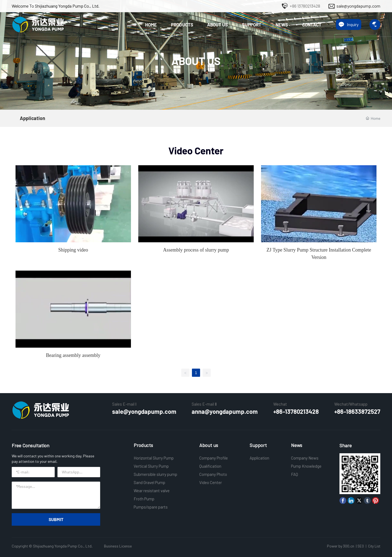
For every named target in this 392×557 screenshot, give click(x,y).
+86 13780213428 (305, 6)
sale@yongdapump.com (358, 6)
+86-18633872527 (357, 411)
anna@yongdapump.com (225, 411)
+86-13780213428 (296, 411)
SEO (361, 546)
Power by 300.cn (341, 546)
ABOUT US (196, 61)
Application (33, 118)
